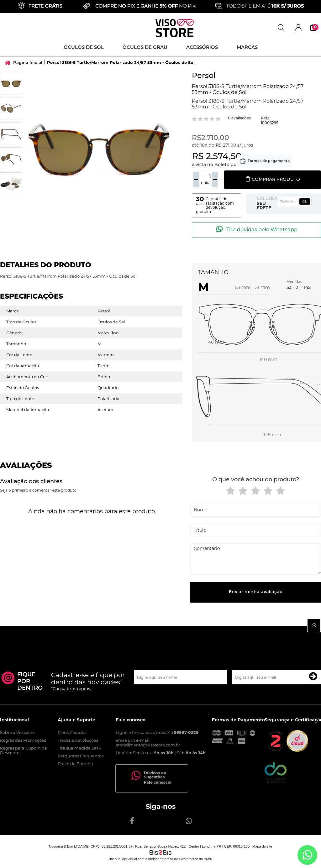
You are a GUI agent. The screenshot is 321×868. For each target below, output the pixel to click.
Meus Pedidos (72, 732)
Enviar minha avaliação (256, 592)
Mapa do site (262, 846)
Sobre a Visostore (17, 732)
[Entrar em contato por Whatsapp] (307, 855)
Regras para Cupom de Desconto (24, 750)
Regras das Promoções (23, 740)
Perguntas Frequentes (81, 756)
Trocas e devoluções (78, 740)
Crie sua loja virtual (122, 859)
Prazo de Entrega (75, 764)
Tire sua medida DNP (79, 748)
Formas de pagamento (269, 161)
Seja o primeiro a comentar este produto (38, 490)
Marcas (247, 48)
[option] (11, 83)
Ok (305, 201)
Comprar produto (273, 180)
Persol (204, 76)
